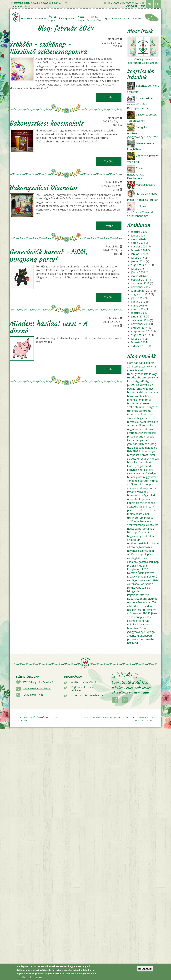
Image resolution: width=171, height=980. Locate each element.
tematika (148, 425)
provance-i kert (136, 639)
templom (143, 400)
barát (130, 396)
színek (140, 462)
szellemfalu (134, 407)
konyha (151, 367)
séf (137, 455)
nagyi (130, 429)
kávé (155, 477)
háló (146, 440)
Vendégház (40, 18)
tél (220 (146, 613)
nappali (154, 459)
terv (136, 367)
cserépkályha (150, 377)
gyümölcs (146, 418)
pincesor (149, 518)
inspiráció (153, 543)
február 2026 (139, 232)
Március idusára (146, 185)
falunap (143, 488)
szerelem (146, 403)
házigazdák (134, 591)
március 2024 (139, 246)
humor (131, 477)
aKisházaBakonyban (139, 636)
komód (146, 466)
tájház (150, 529)
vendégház (134, 558)
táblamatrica (135, 514)
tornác (131, 440)
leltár (152, 455)
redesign (151, 437)
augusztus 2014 (141, 335)
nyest (143, 422)
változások (134, 584)
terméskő (133, 422)
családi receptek (137, 554)
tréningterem (135, 518)
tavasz (139, 433)
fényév (140, 389)
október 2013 (139, 346)
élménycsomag (142, 602)
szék (139, 425)
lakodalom (146, 580)
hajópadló (151, 448)
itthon (131, 492)
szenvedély (142, 492)
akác (137, 418)
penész (154, 392)
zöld (150, 473)
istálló (148, 374)
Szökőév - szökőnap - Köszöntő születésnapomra (140, 211)
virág (130, 473)
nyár (130, 602)
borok (152, 488)
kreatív (150, 507)
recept (131, 455)
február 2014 (139, 342)
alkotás (150, 363)
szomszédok (147, 551)
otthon (131, 425)
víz (146, 385)
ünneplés (133, 499)
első (140, 370)
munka (154, 481)
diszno (138, 606)
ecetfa (131, 433)
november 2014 (140, 324)
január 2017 (138, 261)
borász (144, 455)
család (151, 495)
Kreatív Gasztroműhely (95, 18)
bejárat (145, 459)
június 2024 (138, 236)
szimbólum (134, 540)
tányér (148, 462)
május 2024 (138, 239)
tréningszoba (135, 374)
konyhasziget (135, 470)
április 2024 (138, 243)
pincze (131, 437)
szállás (146, 588)
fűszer (142, 628)
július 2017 (137, 258)
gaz (156, 473)
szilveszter (133, 459)
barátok (144, 481)
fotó (137, 484)
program (133, 566)
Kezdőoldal (27, 18)
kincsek (141, 507)
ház (136, 363)
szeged (131, 507)
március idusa (135, 624)
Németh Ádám (136, 573)
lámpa (139, 440)
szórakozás (134, 613)
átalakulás (143, 392)
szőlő (130, 521)
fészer (131, 414)
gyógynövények (137, 632)
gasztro (143, 562)
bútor (138, 429)
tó (150, 400)
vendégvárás (144, 577)
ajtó (156, 422)
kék (153, 433)
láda (130, 451)
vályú (155, 374)
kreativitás (152, 525)
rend (147, 624)
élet (150, 385)
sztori (143, 367)
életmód (153, 599)
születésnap (134, 617)
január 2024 (138, 254)
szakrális (147, 536)
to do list (151, 510)
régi (139, 466)
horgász (152, 407)
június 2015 (138, 302)
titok (130, 448)
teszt (139, 610)
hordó (142, 529)
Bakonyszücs (135, 532)
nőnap (145, 621)
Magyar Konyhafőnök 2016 (139, 567)
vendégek (133, 481)
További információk (30, 978)
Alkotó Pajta (81, 18)
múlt (146, 532)
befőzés (147, 547)
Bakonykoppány (137, 599)
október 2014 (139, 328)
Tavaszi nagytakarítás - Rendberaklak (136, 173)
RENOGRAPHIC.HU (104, 718)
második (132, 370)
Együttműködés (113, 18)
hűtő (142, 510)
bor (147, 396)
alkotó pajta (134, 547)
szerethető (141, 473)
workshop (147, 584)
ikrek (150, 422)
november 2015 (140, 287)
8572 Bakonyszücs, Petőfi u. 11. (48, 3)
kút (142, 385)
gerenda (132, 444)
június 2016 (138, 272)
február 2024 (139, 250)
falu (144, 407)
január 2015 (138, 317)
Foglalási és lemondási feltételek (83, 689)
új (135, 466)
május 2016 (138, 276)
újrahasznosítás (137, 543)
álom (130, 363)
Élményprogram (67, 18)
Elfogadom (145, 969)
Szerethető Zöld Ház (21, 6)
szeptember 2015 (141, 291)
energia (140, 437)
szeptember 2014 (141, 331)
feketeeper (147, 484)
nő (139, 621)
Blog (152, 18)
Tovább (113, 97)
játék (154, 613)
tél (145, 610)
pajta (142, 363)
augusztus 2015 (141, 294)
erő (155, 536)
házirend (132, 643)
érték (130, 484)
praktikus (133, 510)
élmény (151, 610)
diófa (130, 418)
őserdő (148, 414)
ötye (137, 521)
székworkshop (136, 525)
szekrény (147, 429)
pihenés (132, 400)
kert (138, 414)
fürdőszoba (134, 377)
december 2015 (140, 283)
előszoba (139, 448)
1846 (141, 444)
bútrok (131, 462)
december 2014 (140, 320)
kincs (130, 466)
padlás (131, 389)
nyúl (153, 451)
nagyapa (132, 529)
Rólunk (127, 18)
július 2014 (137, 339)
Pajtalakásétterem (138, 595)
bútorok (132, 495)
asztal (147, 433)
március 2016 (139, 280)
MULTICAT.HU (135, 718)
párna (151, 554)
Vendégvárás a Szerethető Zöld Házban (143, 61)
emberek (133, 488)
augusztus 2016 (141, 265)
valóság (144, 381)
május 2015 (138, 306)
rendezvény (134, 588)
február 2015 (139, 313)
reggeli (147, 477)
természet (133, 403)
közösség (133, 381)
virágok (152, 632)
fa (142, 414)
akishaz (151, 639)
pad (153, 503)
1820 (136, 451)
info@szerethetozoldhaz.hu (124, 3)
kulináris (144, 451)
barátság (146, 521)
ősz (156, 429)
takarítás (133, 628)
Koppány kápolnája (138, 501)
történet (145, 503)
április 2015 (138, 309)
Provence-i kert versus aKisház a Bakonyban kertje (141, 103)
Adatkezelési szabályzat (84, 682)
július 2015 (137, 298)
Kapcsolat (138, 18)
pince (139, 477)
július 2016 (137, 269)
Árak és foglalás (52, 18)
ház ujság (150, 444)
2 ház (146, 514)
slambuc (139, 396)
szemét (149, 389)
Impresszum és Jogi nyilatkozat (88, 695)
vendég (142, 495)
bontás (131, 392)
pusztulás (133, 385)
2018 (130, 367)
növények (133, 551)
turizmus (133, 411)
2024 (156, 580)
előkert (148, 470)
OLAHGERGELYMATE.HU (145, 721)
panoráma (145, 411)
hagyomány (134, 536)
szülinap (154, 562)
